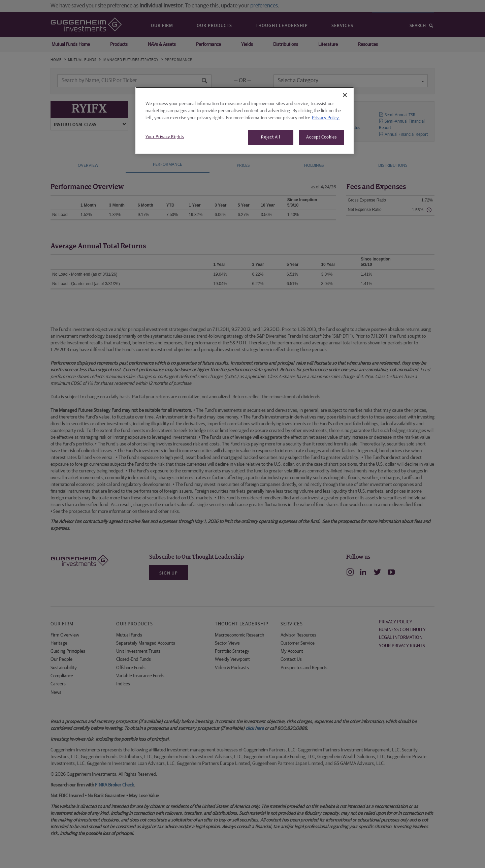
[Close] (345, 95)
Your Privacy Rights (165, 137)
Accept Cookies (321, 137)
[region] (245, 121)
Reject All (271, 137)
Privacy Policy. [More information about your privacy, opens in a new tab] (326, 118)
